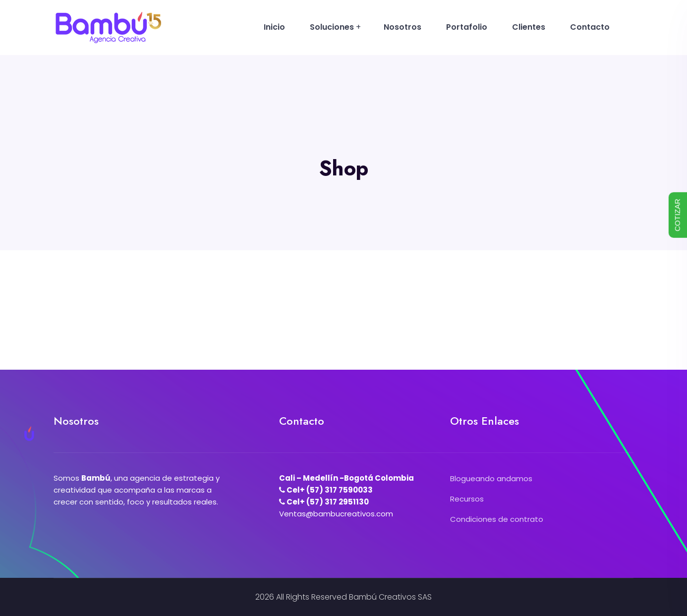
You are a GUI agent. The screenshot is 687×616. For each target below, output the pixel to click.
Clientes (529, 27)
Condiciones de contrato (497, 519)
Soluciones (332, 27)
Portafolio (467, 27)
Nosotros (402, 27)
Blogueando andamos (491, 478)
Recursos (467, 499)
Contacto (590, 27)
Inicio (274, 27)
